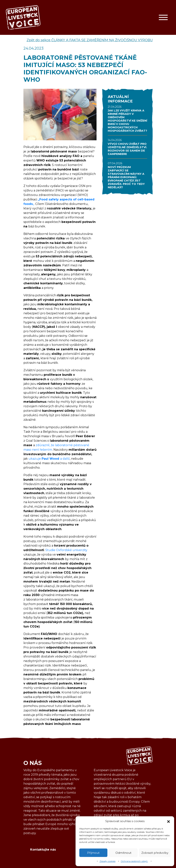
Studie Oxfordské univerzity (66, 550)
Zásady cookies (107, 861)
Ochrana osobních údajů (134, 861)
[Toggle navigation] (163, 17)
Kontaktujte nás (43, 850)
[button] (169, 821)
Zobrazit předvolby (155, 853)
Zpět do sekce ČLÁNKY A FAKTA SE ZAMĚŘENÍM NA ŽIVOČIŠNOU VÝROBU (90, 40)
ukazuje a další (49, 459)
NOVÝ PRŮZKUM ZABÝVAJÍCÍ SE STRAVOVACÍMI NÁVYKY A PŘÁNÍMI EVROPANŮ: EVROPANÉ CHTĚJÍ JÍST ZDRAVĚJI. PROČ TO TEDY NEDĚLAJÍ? (126, 177)
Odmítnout (123, 853)
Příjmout (93, 853)
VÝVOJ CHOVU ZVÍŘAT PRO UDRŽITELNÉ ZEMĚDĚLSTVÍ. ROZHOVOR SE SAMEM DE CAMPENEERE (127, 149)
